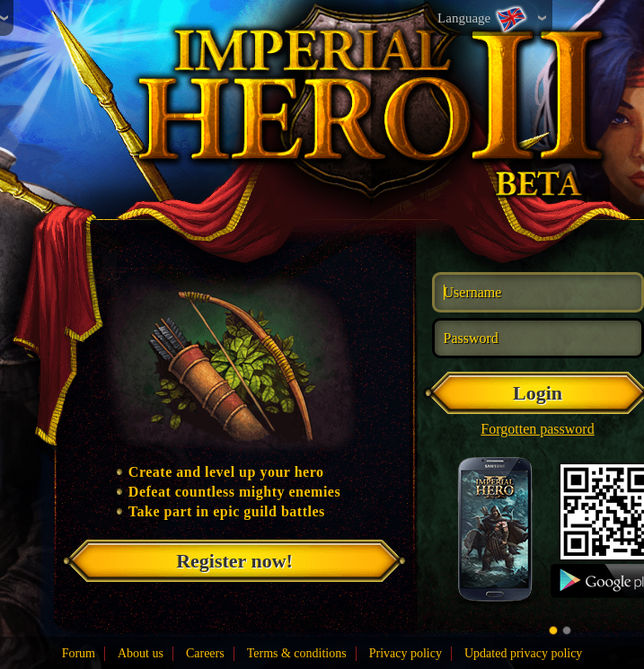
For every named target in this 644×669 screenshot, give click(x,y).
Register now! (234, 561)
